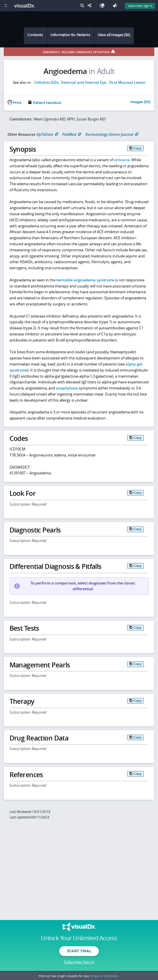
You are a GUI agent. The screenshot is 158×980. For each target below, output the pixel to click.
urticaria (122, 160)
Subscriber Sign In (79, 962)
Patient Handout (44, 103)
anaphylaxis (67, 388)
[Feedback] (116, 6)
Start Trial (79, 951)
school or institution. (105, 976)
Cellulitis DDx (46, 82)
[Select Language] (104, 6)
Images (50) (140, 102)
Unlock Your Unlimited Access (79, 938)
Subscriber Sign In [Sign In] (140, 6)
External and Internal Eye (84, 82)
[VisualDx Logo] (25, 6)
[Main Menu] (6, 6)
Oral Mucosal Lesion (127, 82)
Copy (138, 148)
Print (14, 103)
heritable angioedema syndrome (85, 280)
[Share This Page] (91, 6)
